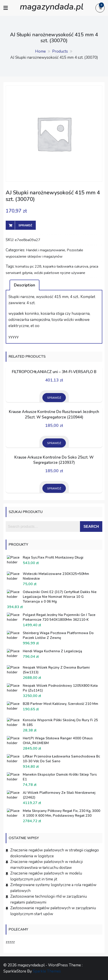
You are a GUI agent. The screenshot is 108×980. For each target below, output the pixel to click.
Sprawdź (25, 225)
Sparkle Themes (47, 971)
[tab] (24, 285)
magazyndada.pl (52, 7)
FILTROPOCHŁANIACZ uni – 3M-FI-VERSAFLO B (54, 372)
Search (91, 527)
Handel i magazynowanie (46, 250)
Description (24, 285)
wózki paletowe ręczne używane (60, 273)
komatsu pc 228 (28, 266)
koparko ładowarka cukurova (66, 266)
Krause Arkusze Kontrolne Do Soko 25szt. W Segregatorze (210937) (54, 460)
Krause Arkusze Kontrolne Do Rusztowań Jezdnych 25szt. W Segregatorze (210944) (54, 414)
